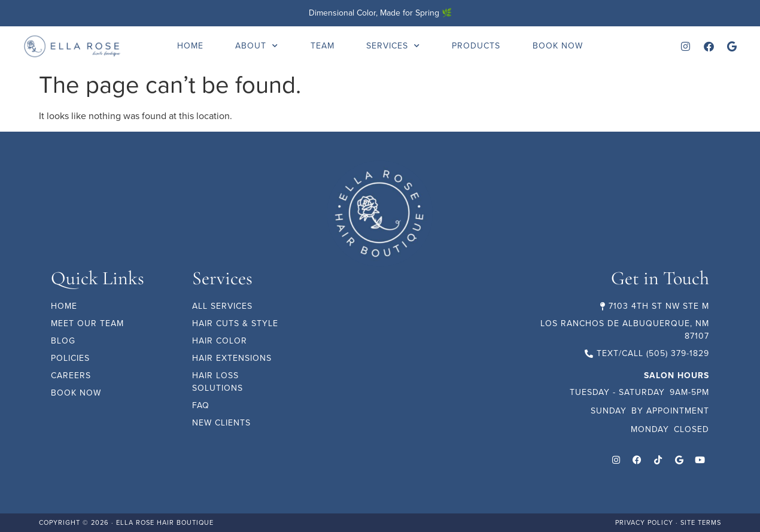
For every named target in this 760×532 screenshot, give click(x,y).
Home (190, 46)
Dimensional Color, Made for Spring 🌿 (380, 13)
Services (393, 46)
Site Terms (701, 522)
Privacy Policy (644, 522)
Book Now (558, 46)
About (257, 46)
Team (323, 46)
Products (476, 46)
